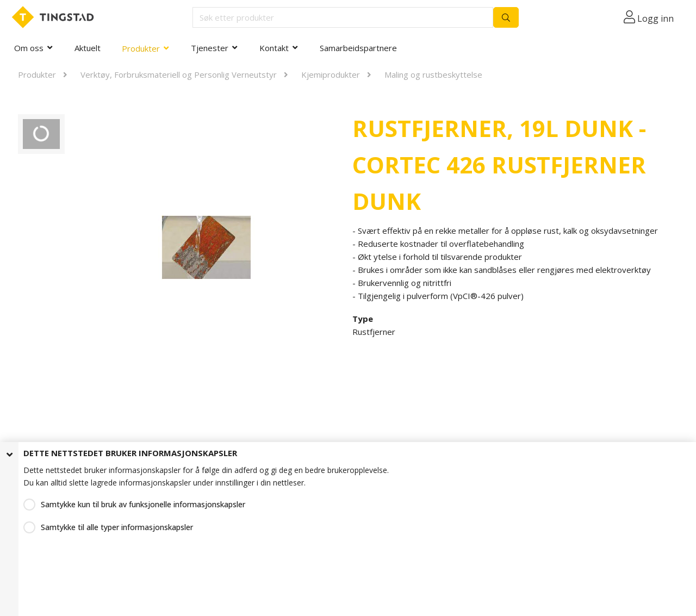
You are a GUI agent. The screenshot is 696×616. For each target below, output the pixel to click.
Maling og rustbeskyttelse (433, 74)
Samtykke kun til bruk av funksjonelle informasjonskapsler (143, 504)
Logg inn (655, 18)
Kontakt (274, 48)
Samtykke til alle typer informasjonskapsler (117, 527)
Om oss (29, 48)
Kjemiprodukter (331, 74)
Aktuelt (88, 48)
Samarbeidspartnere (358, 48)
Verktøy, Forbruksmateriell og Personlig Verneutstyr (179, 74)
